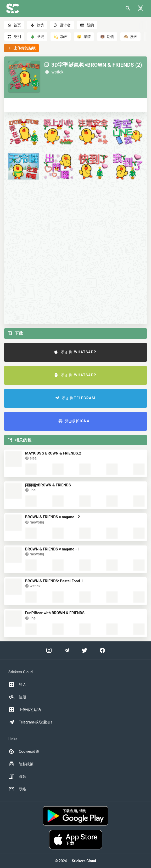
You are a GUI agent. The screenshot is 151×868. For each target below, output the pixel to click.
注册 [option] (17, 697)
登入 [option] (17, 685)
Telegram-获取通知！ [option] (31, 722)
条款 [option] (17, 777)
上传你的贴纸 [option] (25, 710)
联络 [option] (17, 789)
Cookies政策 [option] (24, 751)
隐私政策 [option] (21, 764)
